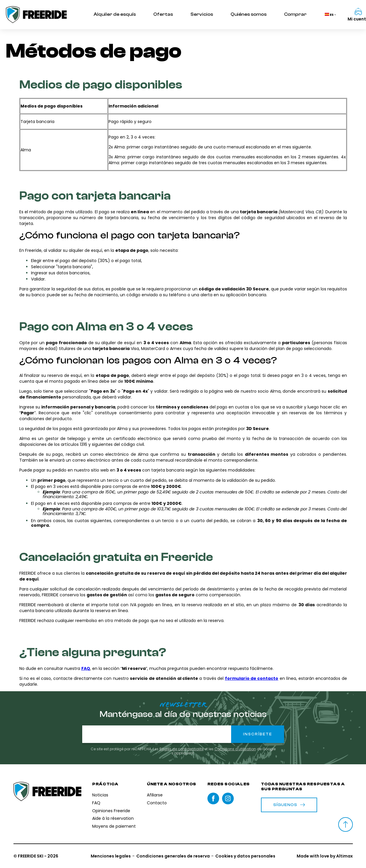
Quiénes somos (249, 14)
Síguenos (289, 805)
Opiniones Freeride (111, 811)
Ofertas (163, 14)
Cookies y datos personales (245, 856)
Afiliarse (155, 795)
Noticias (100, 795)
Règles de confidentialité (182, 749)
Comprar (295, 14)
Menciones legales (111, 856)
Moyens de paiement (114, 826)
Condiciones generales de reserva (173, 856)
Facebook (213, 798)
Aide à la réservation (113, 818)
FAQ (96, 803)
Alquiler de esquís (115, 14)
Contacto (157, 803)
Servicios (202, 14)
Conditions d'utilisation (235, 749)
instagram (228, 798)
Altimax (344, 856)
